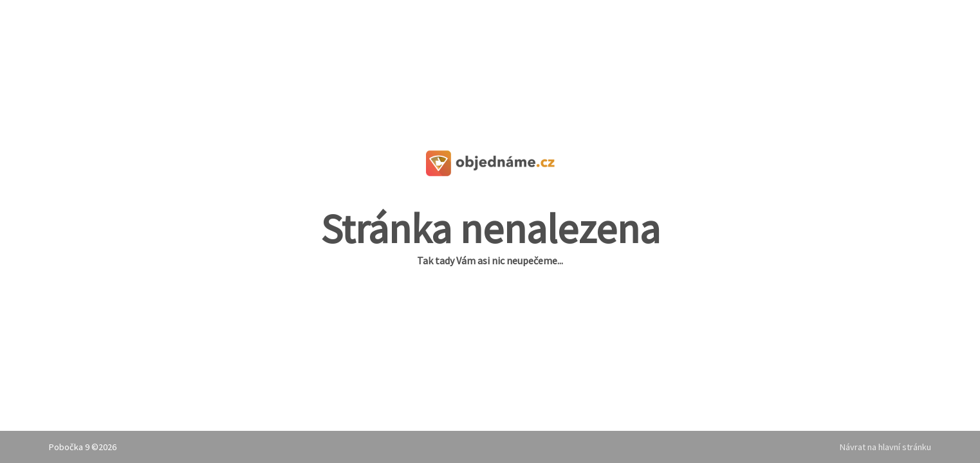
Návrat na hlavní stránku (885, 447)
